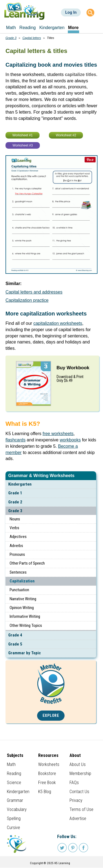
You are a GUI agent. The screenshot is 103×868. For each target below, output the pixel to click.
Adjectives (18, 537)
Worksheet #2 (66, 135)
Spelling (14, 818)
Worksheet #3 (23, 145)
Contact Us (79, 792)
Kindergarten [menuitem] (52, 28)
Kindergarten (20, 484)
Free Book (47, 783)
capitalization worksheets (58, 323)
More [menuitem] (73, 28)
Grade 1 (15, 493)
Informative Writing (25, 616)
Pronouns (17, 554)
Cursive (13, 828)
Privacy (76, 800)
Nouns (15, 519)
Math (11, 764)
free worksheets (58, 434)
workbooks (70, 440)
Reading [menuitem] (28, 28)
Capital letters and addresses (34, 292)
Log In (71, 12)
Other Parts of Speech (27, 563)
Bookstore (47, 773)
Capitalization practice (27, 300)
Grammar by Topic (25, 653)
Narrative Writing (23, 599)
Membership (80, 773)
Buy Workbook (73, 368)
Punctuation (19, 590)
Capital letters (32, 38)
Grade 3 (15, 511)
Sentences (18, 572)
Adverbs (16, 546)
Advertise (78, 818)
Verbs (14, 528)
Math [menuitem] (11, 28)
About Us (78, 764)
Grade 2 (15, 502)
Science (14, 783)
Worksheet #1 (23, 135)
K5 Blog (45, 792)
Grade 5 (15, 644)
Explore (51, 716)
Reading (14, 773)
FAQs (74, 783)
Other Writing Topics (26, 625)
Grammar (15, 800)
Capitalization (22, 581)
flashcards (16, 440)
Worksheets (49, 764)
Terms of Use (81, 809)
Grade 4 (15, 635)
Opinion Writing (22, 608)
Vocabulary (17, 809)
